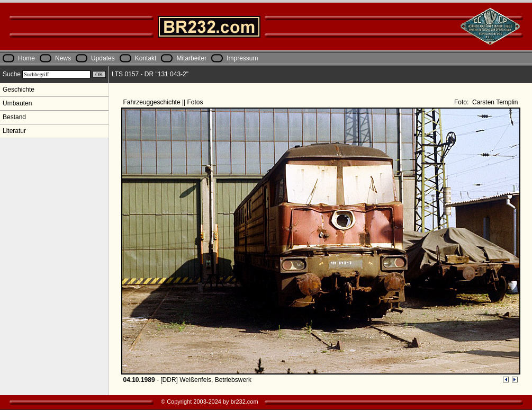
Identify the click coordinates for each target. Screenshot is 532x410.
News (63, 58)
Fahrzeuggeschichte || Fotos (164, 102)
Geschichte (19, 90)
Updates (103, 58)
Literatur (14, 131)
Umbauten (17, 103)
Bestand (14, 117)
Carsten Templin (494, 102)
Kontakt (146, 58)
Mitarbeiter (191, 58)
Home (26, 58)
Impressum (242, 58)
